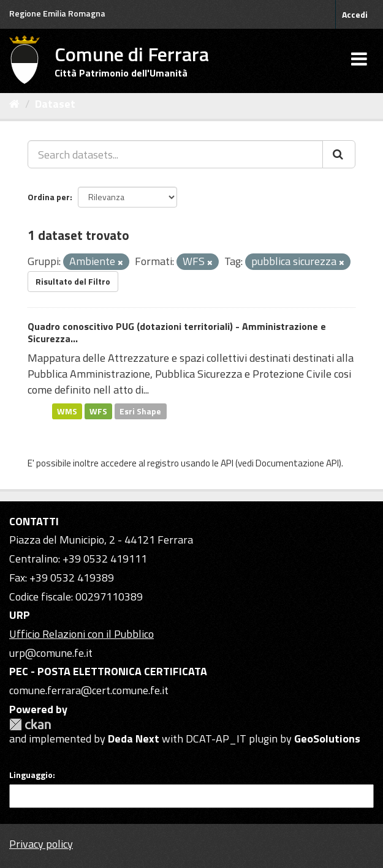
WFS (98, 411)
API (227, 463)
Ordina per (49, 197)
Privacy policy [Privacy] (41, 844)
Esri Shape (140, 411)
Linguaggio (31, 775)
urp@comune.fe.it (51, 653)
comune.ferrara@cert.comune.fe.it (89, 690)
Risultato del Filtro (73, 281)
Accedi (355, 14)
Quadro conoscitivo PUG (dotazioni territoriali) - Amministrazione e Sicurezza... (177, 333)
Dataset (55, 104)
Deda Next (134, 739)
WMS (67, 411)
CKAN (30, 724)
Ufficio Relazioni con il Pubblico (82, 634)
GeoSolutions (327, 739)
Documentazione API (297, 463)
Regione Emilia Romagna (57, 13)
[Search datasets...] (175, 154)
